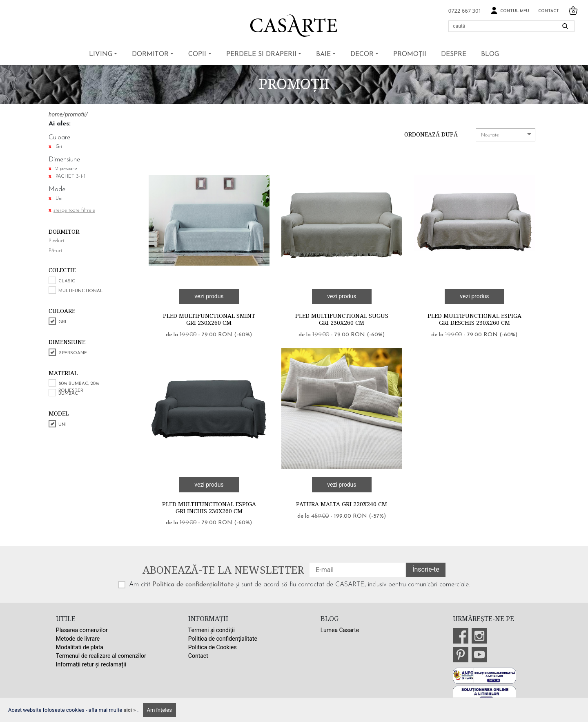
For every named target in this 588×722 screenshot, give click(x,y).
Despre (454, 54)
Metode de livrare (78, 639)
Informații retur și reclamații (91, 664)
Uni (62, 425)
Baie (323, 54)
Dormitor (150, 54)
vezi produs (209, 296)
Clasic (67, 281)
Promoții (410, 54)
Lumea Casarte (340, 630)
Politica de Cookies (213, 647)
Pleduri (56, 241)
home (56, 114)
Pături (55, 251)
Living (101, 54)
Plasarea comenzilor (82, 630)
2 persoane (73, 353)
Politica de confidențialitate (193, 585)
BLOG (490, 54)
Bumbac (68, 394)
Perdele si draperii (261, 54)
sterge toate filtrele (74, 210)
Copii (197, 54)
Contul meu (510, 11)
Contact (549, 11)
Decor (362, 54)
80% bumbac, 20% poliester (79, 387)
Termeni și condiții (212, 630)
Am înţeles (159, 710)
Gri (62, 322)
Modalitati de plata (80, 647)
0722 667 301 (465, 11)
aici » (131, 710)
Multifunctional (81, 291)
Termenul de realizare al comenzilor (101, 656)
